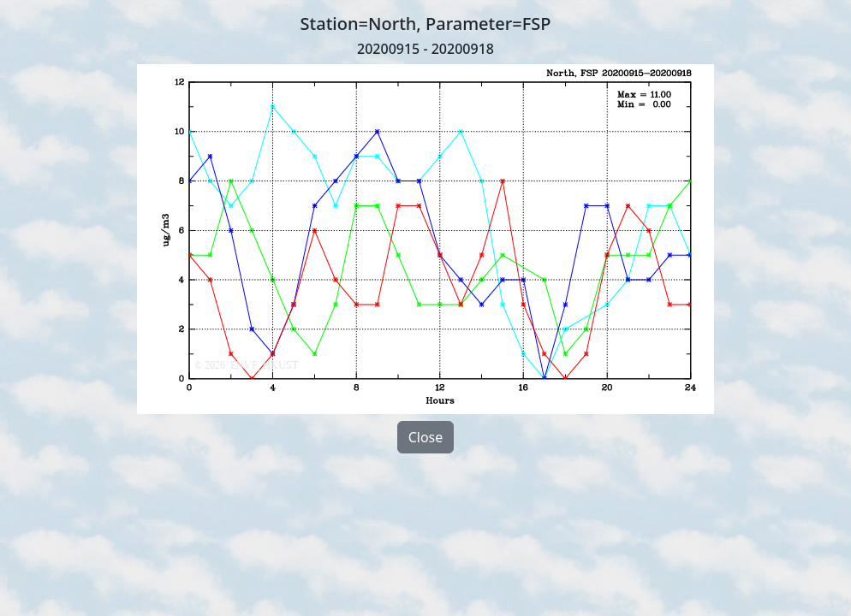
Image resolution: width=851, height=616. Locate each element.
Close (426, 437)
